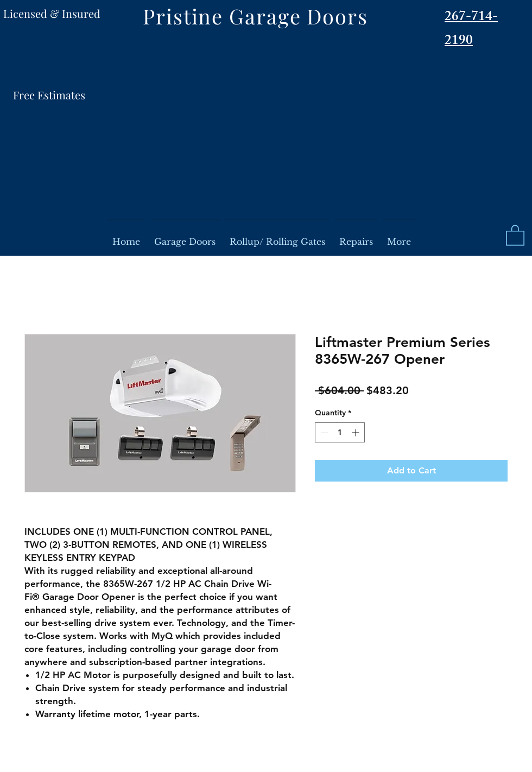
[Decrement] (323, 432)
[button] (515, 235)
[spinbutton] (340, 432)
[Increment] (356, 432)
